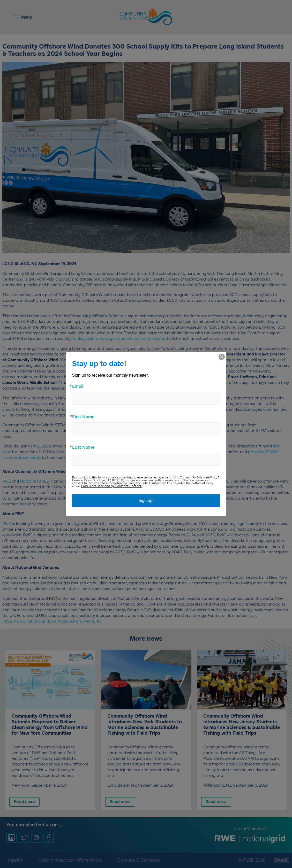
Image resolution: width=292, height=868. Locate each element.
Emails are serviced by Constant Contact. (112, 486)
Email (78, 387)
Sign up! (146, 501)
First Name (83, 417)
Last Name (83, 448)
